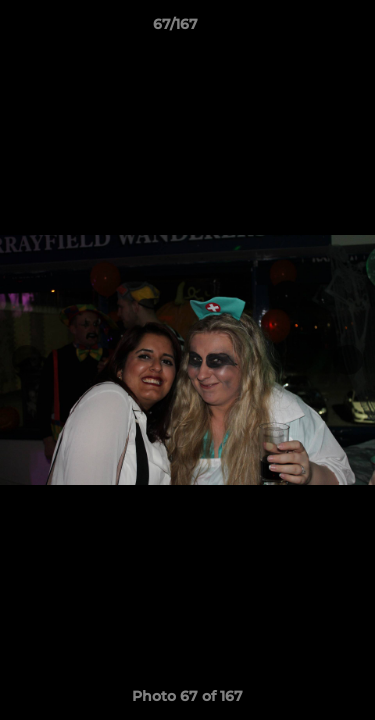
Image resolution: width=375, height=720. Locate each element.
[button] (303, 29)
